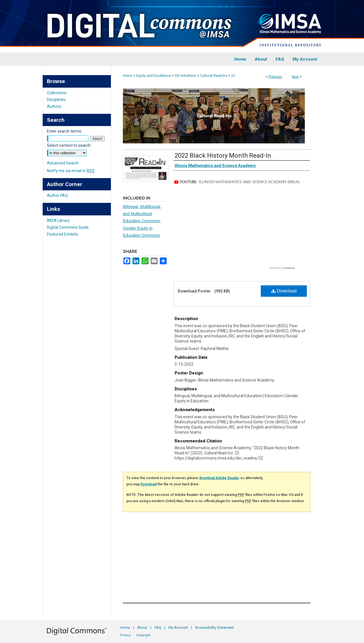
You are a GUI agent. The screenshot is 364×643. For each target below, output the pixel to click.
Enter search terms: (65, 131)
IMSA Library (58, 220)
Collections (57, 93)
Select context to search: (69, 145)
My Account (178, 627)
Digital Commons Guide (68, 227)
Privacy (125, 635)
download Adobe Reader (219, 478)
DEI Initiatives (186, 76)
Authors (54, 106)
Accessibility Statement (214, 627)
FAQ (158, 627)
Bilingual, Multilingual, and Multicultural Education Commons (142, 214)
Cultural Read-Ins (214, 76)
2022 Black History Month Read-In (223, 155)
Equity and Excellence (154, 76)
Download (284, 291)
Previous (275, 77)
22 (233, 76)
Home (128, 76)
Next (295, 77)
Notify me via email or (71, 171)
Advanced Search (63, 163)
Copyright (143, 635)
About (142, 627)
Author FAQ (57, 195)
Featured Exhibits (62, 234)
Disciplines (56, 100)
